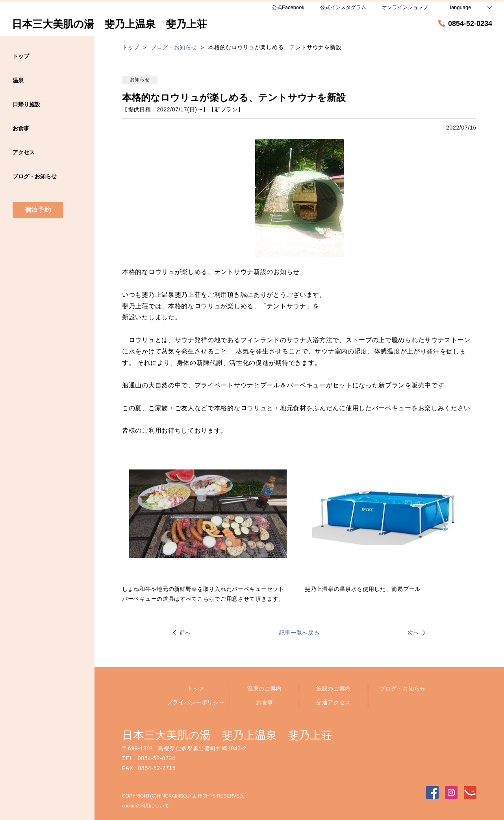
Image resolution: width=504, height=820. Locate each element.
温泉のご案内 (265, 689)
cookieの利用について (145, 806)
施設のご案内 (334, 689)
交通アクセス (334, 702)
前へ (185, 633)
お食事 (265, 702)
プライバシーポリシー (196, 702)
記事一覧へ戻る (299, 633)
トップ (196, 689)
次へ (413, 633)
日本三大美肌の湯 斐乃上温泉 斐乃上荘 (227, 735)
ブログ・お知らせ (403, 689)
